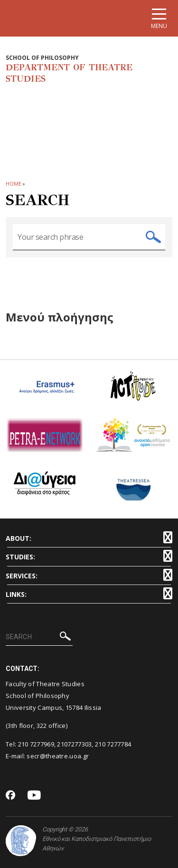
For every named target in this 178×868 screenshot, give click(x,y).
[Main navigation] (159, 18)
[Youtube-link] (34, 796)
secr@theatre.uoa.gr (58, 756)
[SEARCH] (39, 637)
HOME (14, 184)
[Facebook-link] (11, 796)
